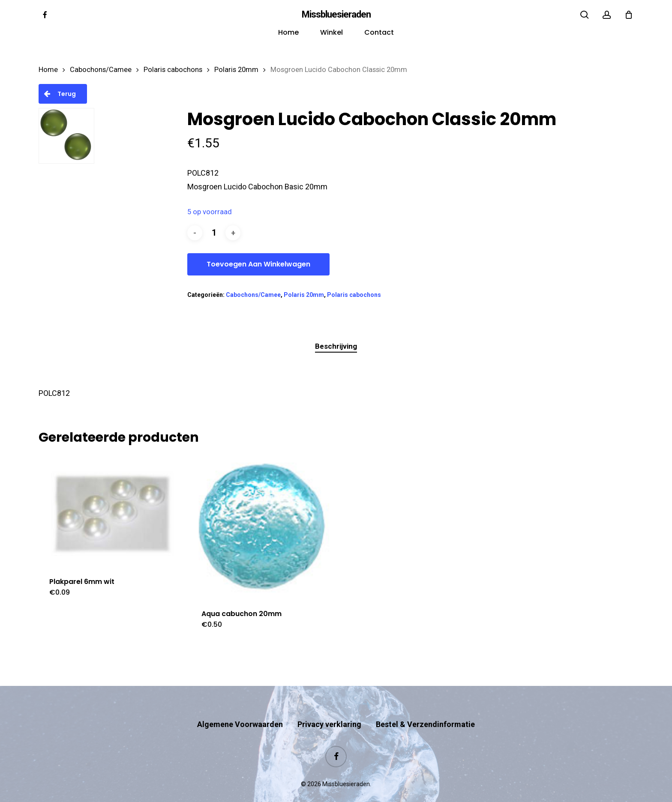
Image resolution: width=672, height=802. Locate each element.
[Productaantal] (214, 233)
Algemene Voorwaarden (240, 708)
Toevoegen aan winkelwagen (258, 264)
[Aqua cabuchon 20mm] (263, 527)
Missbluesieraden (336, 15)
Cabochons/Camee (101, 70)
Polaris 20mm (236, 70)
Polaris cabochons (173, 70)
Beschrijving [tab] (336, 346)
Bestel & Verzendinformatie (425, 708)
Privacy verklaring (329, 708)
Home (48, 70)
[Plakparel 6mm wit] (111, 510)
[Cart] (629, 15)
